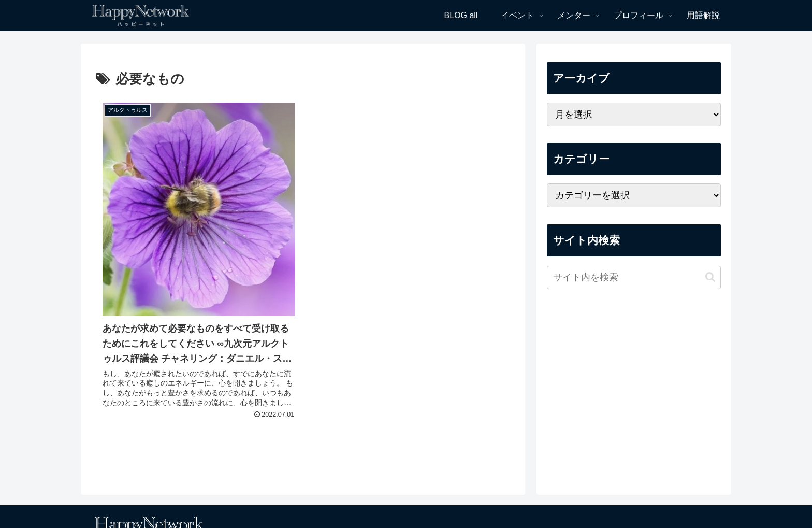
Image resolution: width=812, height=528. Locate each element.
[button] (710, 277)
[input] (634, 277)
